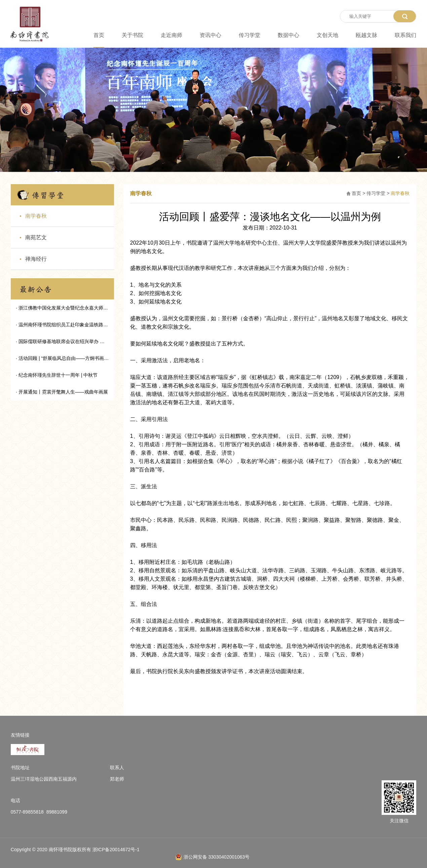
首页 (99, 35)
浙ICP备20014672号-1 (116, 850)
